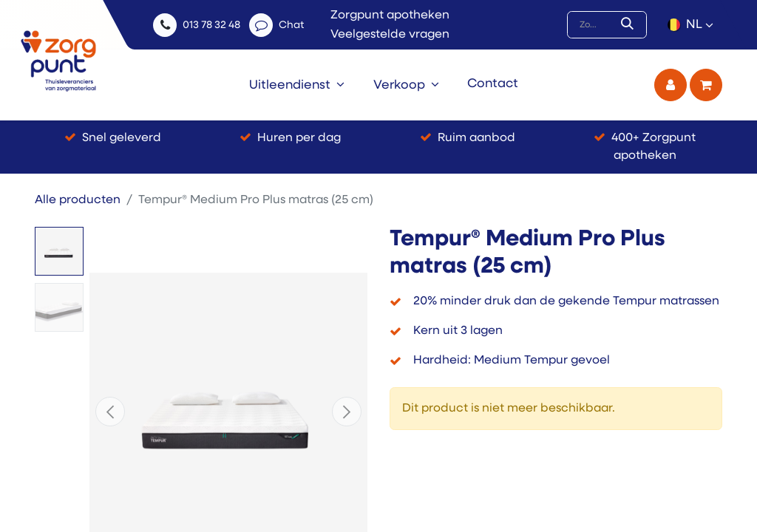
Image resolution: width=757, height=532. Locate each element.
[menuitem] (297, 85)
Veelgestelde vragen (390, 35)
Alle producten (78, 200)
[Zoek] (630, 25)
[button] (110, 412)
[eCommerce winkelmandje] (706, 85)
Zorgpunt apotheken (390, 16)
